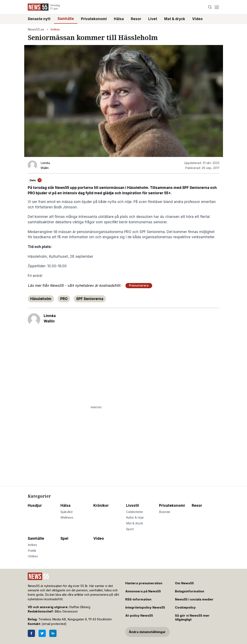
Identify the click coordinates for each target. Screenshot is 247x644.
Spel (64, 538)
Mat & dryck (175, 19)
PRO (64, 299)
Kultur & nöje (135, 518)
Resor (136, 19)
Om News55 (184, 583)
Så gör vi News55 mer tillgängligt (192, 618)
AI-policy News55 (139, 616)
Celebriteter (135, 512)
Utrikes (33, 556)
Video (197, 19)
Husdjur (35, 505)
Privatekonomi (94, 19)
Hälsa (119, 19)
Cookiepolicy (185, 608)
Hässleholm (41, 299)
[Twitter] (42, 633)
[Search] (210, 7)
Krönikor (101, 505)
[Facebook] (31, 633)
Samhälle (66, 19)
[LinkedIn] (53, 633)
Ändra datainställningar (147, 632)
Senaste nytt (39, 19)
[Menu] (217, 7)
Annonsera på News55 (143, 591)
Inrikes (55, 29)
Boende (165, 512)
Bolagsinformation (190, 591)
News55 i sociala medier (194, 599)
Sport (130, 529)
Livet (153, 19)
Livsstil (133, 505)
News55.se (36, 29)
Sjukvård (66, 512)
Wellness (67, 518)
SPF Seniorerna (90, 299)
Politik (32, 551)
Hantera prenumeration (144, 583)
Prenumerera (139, 286)
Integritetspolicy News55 (145, 608)
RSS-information (138, 599)
